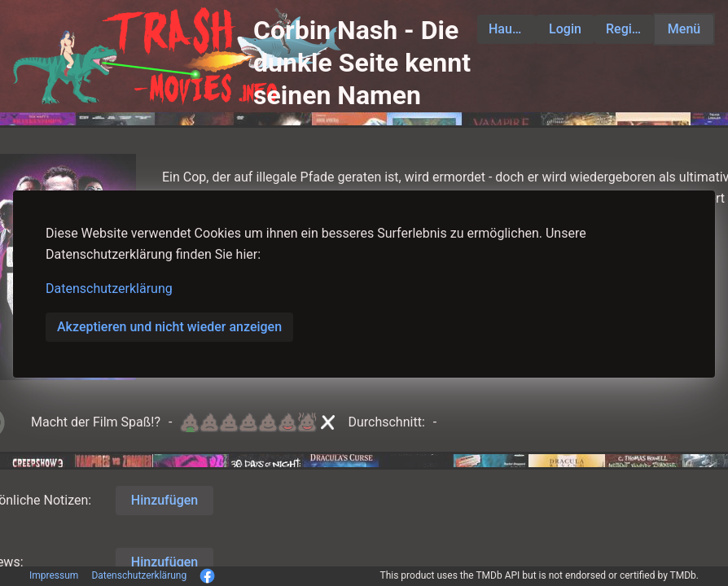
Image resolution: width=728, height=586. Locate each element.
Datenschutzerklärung (109, 289)
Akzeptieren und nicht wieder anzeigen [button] (169, 327)
